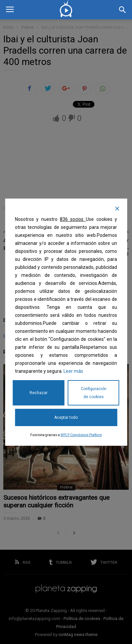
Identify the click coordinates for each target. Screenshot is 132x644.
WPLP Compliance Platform (81, 435)
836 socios (73, 219)
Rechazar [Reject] (39, 393)
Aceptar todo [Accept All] (66, 417)
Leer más (73, 371)
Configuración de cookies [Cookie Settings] (94, 393)
